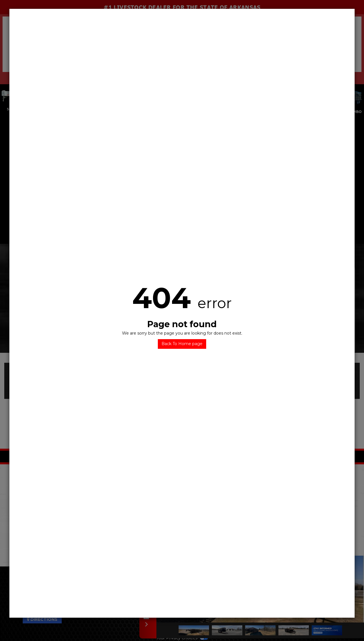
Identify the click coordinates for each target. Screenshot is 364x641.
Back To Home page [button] (182, 344)
